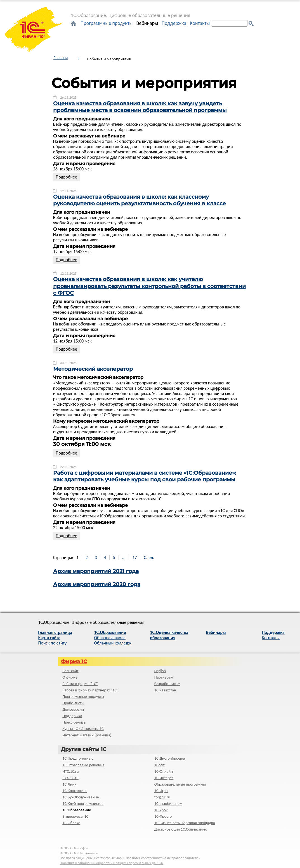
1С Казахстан (165, 690)
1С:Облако (71, 823)
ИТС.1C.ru (70, 771)
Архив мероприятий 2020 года (97, 584)
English (160, 671)
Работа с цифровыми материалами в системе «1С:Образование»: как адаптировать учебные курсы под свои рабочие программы (145, 476)
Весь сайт (70, 671)
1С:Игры (161, 791)
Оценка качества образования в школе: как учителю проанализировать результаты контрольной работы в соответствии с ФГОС (149, 286)
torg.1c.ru (162, 797)
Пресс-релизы (74, 722)
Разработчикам (167, 684)
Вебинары (147, 23)
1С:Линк (69, 784)
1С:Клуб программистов (83, 803)
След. (149, 557)
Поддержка (174, 23)
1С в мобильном (168, 803)
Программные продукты (107, 23)
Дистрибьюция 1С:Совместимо (181, 829)
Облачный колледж (113, 643)
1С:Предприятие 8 (78, 758)
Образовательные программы (180, 784)
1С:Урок (161, 810)
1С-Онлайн (164, 771)
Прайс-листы (73, 703)
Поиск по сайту (53, 643)
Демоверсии (73, 709)
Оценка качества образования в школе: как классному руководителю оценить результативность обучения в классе (140, 200)
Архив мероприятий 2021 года (96, 571)
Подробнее (66, 177)
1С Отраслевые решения (83, 765)
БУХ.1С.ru (70, 778)
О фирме (70, 677)
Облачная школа (110, 638)
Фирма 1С (74, 662)
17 (134, 557)
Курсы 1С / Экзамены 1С (83, 729)
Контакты (200, 23)
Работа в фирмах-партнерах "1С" (90, 690)
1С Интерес (164, 778)
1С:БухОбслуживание (81, 797)
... (124, 557)
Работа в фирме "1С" (80, 684)
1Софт (160, 765)
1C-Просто (163, 816)
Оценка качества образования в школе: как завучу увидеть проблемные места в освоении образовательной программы (140, 107)
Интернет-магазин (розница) (87, 735)
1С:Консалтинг (75, 791)
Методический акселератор (93, 369)
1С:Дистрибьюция (170, 758)
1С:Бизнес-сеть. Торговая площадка (185, 823)
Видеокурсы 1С (75, 816)
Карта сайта (49, 638)
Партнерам (164, 677)
